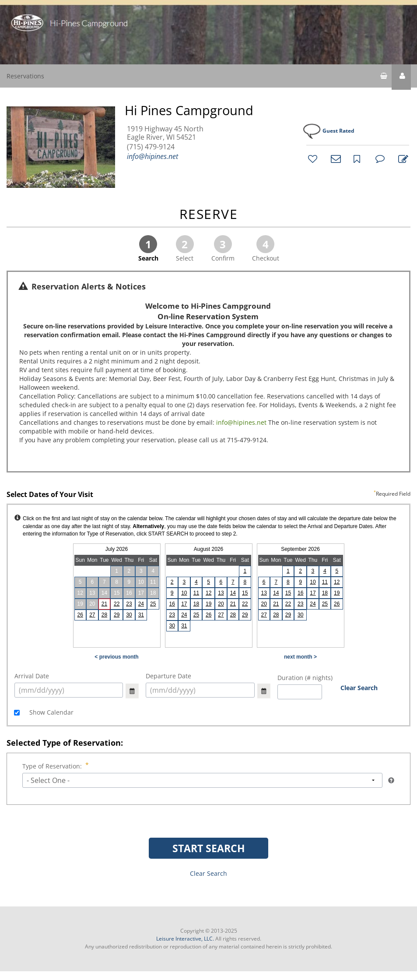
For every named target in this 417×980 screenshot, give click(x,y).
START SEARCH (209, 848)
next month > (300, 657)
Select (185, 249)
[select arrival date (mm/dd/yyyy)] (69, 690)
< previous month (116, 657)
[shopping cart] (384, 77)
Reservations (25, 76)
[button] (401, 77)
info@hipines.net (152, 156)
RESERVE (209, 215)
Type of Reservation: (53, 766)
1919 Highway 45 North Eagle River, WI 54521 (165, 133)
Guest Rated (338, 131)
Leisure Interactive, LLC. (185, 939)
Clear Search (359, 688)
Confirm (223, 249)
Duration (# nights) (305, 678)
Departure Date (168, 676)
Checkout (266, 249)
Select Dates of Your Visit (208, 495)
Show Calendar (51, 712)
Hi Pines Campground (189, 110)
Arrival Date (32, 676)
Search (148, 249)
